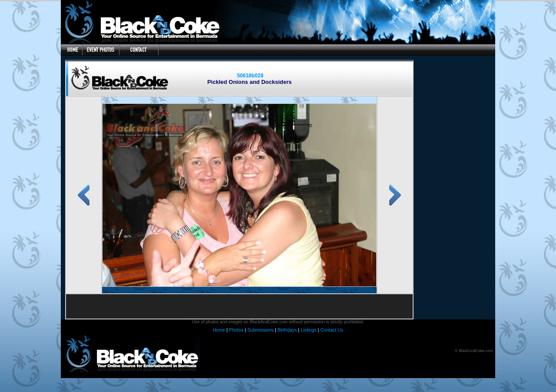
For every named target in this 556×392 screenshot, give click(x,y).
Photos (236, 330)
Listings (308, 330)
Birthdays (287, 330)
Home (219, 330)
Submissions (260, 330)
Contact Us (332, 330)
